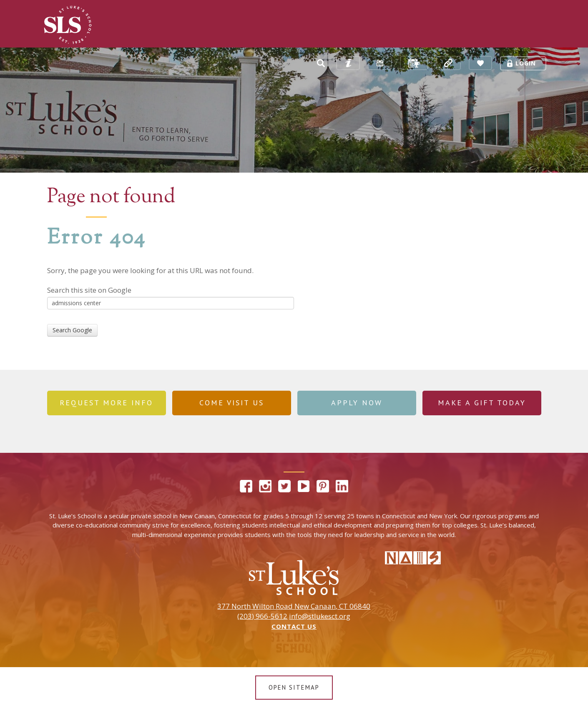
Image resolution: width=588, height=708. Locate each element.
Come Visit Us (232, 403)
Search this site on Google (89, 290)
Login (526, 63)
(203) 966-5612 (262, 616)
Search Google (72, 330)
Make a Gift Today (482, 403)
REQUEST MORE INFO (106, 403)
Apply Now (357, 403)
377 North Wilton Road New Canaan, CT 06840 (294, 606)
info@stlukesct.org (320, 616)
